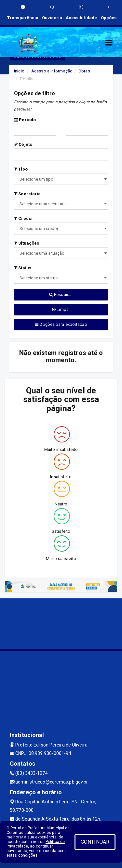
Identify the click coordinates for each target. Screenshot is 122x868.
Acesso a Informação (52, 71)
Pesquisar (61, 294)
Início (19, 71)
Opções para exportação (61, 324)
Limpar (61, 309)
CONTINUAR (95, 842)
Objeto (23, 144)
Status (23, 268)
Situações (27, 243)
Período (25, 120)
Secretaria (27, 194)
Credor (24, 218)
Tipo (21, 169)
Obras (84, 71)
